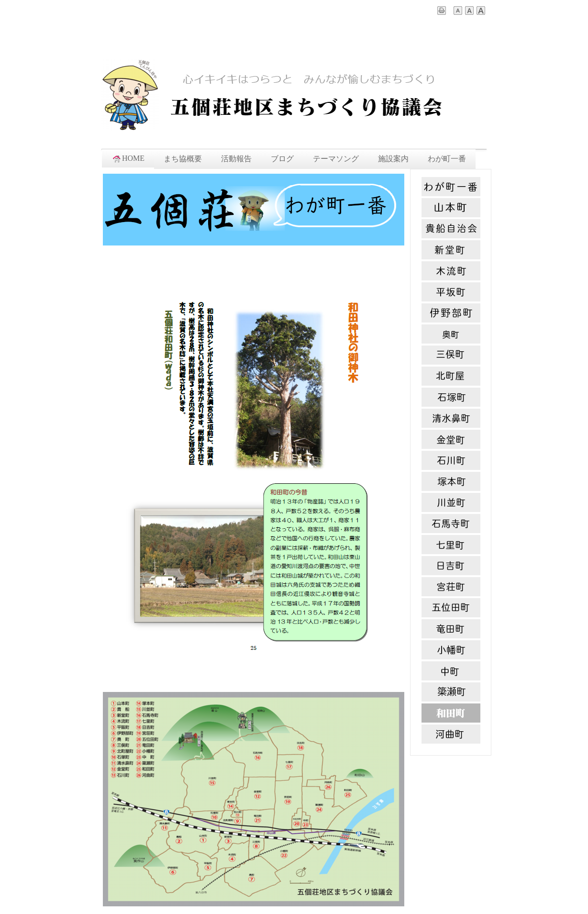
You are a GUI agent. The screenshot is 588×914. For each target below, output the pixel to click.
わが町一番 (447, 159)
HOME (128, 158)
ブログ (282, 159)
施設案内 (393, 159)
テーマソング (336, 159)
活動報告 (236, 159)
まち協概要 (183, 159)
